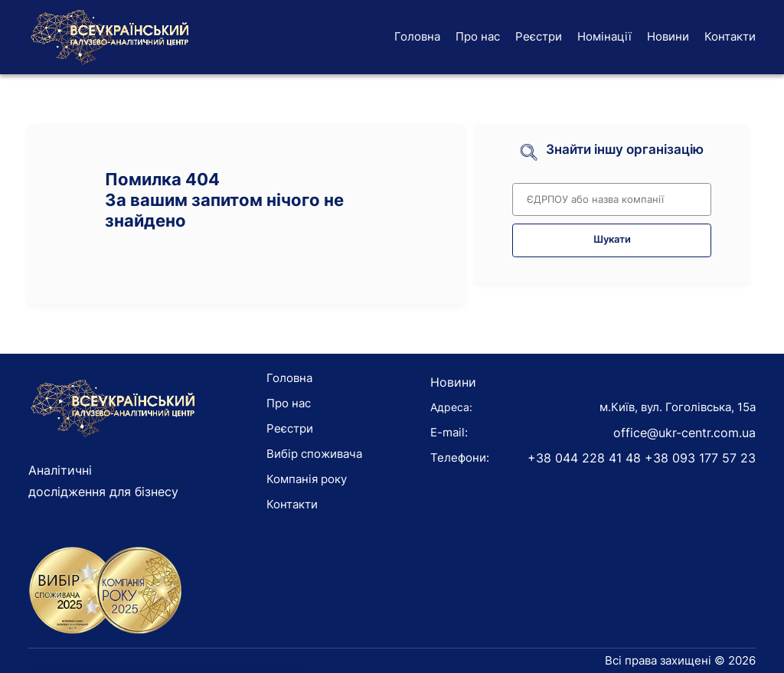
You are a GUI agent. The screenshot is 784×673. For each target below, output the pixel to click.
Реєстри (539, 36)
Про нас (478, 36)
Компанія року (307, 479)
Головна (417, 36)
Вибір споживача (314, 454)
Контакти (730, 36)
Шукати (612, 239)
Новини (668, 36)
